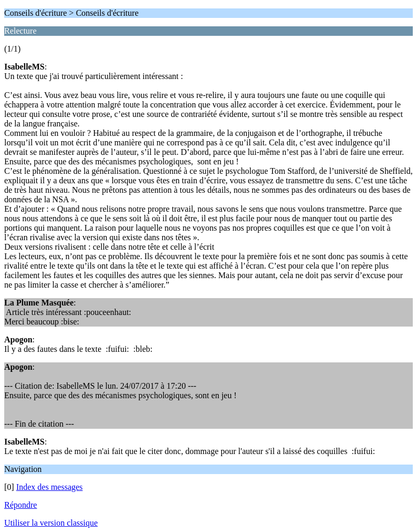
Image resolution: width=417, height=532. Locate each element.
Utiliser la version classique (51, 523)
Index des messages (50, 487)
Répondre (21, 505)
